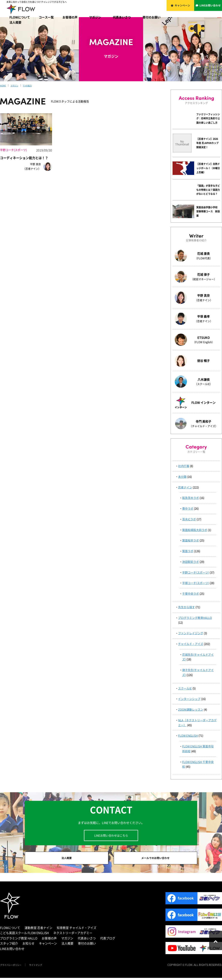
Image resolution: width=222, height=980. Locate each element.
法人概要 (15, 22)
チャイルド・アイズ (191, 644)
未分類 (182, 477)
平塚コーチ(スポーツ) (196, 583)
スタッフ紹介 (9, 945)
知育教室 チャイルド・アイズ (77, 930)
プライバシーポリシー (13, 967)
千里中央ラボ (191, 593)
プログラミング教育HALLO (195, 618)
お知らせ (28, 945)
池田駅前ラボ (191, 562)
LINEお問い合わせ (210, 8)
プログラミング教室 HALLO (19, 940)
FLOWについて (20, 17)
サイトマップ (41, 967)
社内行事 (184, 466)
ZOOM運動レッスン (191, 709)
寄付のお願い (152, 17)
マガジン (95, 17)
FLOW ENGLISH (188, 735)
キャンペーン (183, 8)
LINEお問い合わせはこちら (111, 835)
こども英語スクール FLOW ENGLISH (24, 935)
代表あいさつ (122, 17)
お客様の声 (70, 17)
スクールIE (185, 688)
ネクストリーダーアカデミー (73, 935)
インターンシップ (189, 699)
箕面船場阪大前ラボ (195, 530)
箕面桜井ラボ (191, 540)
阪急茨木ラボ (191, 498)
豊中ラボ (188, 508)
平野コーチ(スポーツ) (196, 572)
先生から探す (186, 607)
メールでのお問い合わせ (155, 859)
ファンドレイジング (191, 633)
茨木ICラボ (189, 519)
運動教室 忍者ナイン (38, 930)
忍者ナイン (185, 487)
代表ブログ (108, 940)
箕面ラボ (188, 551)
